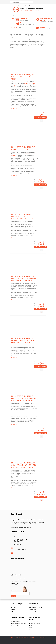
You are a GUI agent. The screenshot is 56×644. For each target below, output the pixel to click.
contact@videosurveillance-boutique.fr (23, 553)
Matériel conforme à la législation (19, 624)
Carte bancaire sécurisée (34, 623)
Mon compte (13, 6)
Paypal (30, 628)
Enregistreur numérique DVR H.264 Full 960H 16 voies (24, 148)
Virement (31, 630)
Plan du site (14, 638)
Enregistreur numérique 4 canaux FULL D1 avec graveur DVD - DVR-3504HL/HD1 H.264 (24, 398)
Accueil (13, 19)
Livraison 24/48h (33, 610)
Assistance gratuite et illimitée (36, 607)
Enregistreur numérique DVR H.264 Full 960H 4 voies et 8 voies (24, 77)
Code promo (14, 612)
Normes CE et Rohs (15, 626)
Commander (28, 6)
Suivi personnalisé (33, 612)
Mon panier (20, 6)
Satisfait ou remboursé (26, 23)
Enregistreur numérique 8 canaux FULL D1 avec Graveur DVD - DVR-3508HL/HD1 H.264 (24, 279)
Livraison (43, 27)
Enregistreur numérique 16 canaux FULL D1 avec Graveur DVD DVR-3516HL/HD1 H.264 (24, 465)
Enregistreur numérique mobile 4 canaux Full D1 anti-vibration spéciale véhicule (24, 341)
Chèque (31, 625)
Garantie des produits (16, 621)
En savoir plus (14, 108)
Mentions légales (27, 639)
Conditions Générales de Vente (25, 638)
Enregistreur (14, 27)
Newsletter (13, 610)
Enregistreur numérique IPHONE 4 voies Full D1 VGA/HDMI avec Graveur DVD (23, 216)
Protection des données (38, 638)
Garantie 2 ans (24, 19)
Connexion (35, 6)
